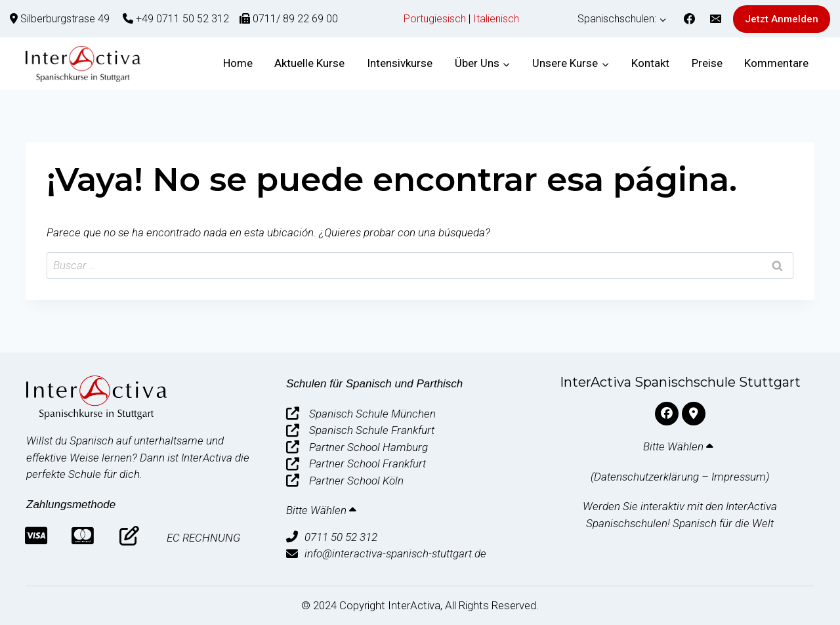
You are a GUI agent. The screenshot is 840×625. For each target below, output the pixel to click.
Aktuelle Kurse (309, 63)
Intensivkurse (400, 63)
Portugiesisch (435, 19)
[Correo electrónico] (715, 19)
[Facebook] (690, 19)
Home (238, 63)
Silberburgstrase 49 (65, 19)
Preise (707, 63)
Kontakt (650, 63)
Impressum (739, 477)
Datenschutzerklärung (646, 477)
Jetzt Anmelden (782, 19)
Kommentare (776, 63)
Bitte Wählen (323, 510)
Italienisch (496, 19)
